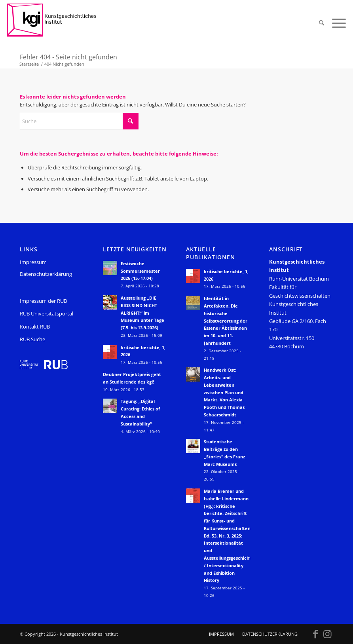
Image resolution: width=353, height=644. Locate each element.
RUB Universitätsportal (46, 313)
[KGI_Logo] (57, 23)
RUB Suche (32, 339)
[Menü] (337, 23)
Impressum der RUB (43, 301)
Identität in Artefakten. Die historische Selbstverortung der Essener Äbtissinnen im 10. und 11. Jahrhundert (226, 321)
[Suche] (322, 23)
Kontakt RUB (35, 327)
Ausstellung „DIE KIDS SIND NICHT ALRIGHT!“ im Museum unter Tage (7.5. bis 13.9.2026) (142, 313)
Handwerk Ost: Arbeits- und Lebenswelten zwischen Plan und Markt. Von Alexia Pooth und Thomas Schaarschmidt (224, 392)
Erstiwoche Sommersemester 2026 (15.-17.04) (140, 271)
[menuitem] (322, 23)
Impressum (33, 262)
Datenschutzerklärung (46, 274)
